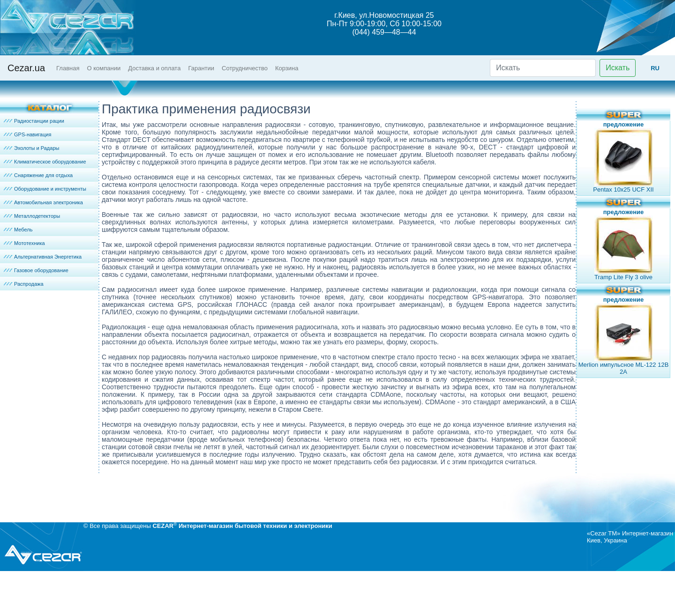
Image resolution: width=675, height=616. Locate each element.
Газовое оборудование (41, 270)
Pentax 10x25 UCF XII (623, 189)
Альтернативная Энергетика (48, 257)
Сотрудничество (245, 68)
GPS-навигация (33, 134)
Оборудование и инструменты (50, 189)
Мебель (23, 230)
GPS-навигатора (498, 297)
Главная (68, 68)
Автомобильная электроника (49, 202)
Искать (618, 68)
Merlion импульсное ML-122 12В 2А (624, 368)
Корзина (287, 68)
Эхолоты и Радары (37, 148)
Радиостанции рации (39, 121)
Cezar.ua (26, 68)
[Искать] (543, 68)
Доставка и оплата (154, 68)
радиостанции (350, 245)
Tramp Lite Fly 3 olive (623, 277)
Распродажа (29, 284)
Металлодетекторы (37, 216)
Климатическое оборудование (50, 162)
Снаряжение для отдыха (43, 175)
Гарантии (201, 68)
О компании (104, 68)
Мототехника (30, 243)
